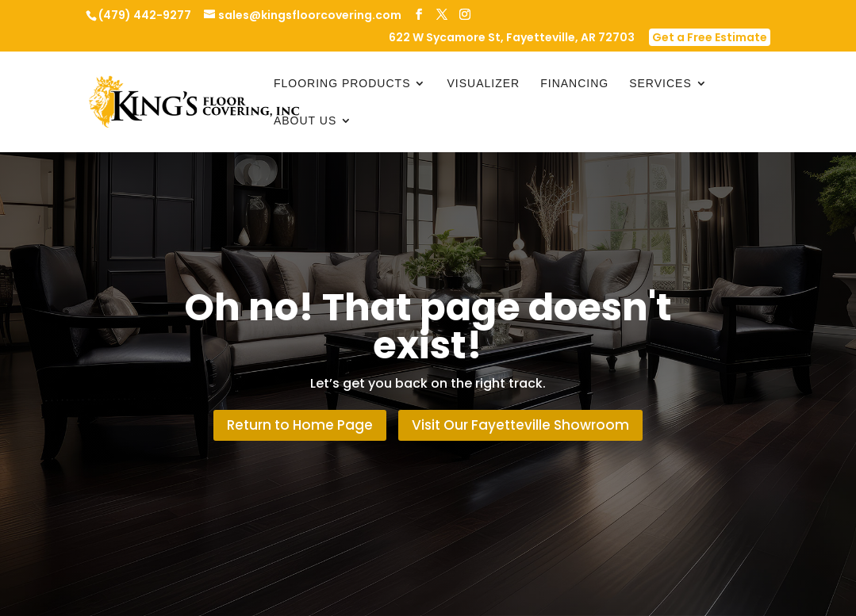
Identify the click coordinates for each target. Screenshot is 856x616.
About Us (305, 121)
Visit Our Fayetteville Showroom (520, 425)
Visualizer (483, 84)
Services (660, 84)
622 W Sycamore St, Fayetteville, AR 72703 (512, 38)
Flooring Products (342, 84)
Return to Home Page (300, 425)
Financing (574, 84)
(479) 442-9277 (145, 15)
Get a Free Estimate (710, 37)
